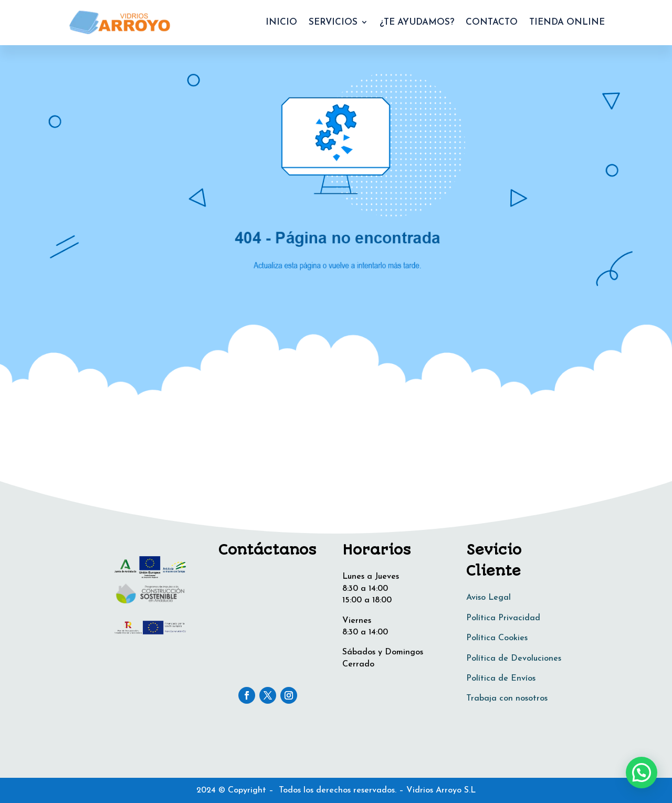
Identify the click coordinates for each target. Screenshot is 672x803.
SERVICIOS (333, 22)
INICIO (281, 22)
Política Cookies (497, 638)
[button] (642, 773)
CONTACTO (492, 22)
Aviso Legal (489, 598)
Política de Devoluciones (514, 659)
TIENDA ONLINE (567, 22)
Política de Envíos (501, 679)
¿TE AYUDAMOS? (417, 22)
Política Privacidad (503, 618)
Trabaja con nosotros (507, 698)
